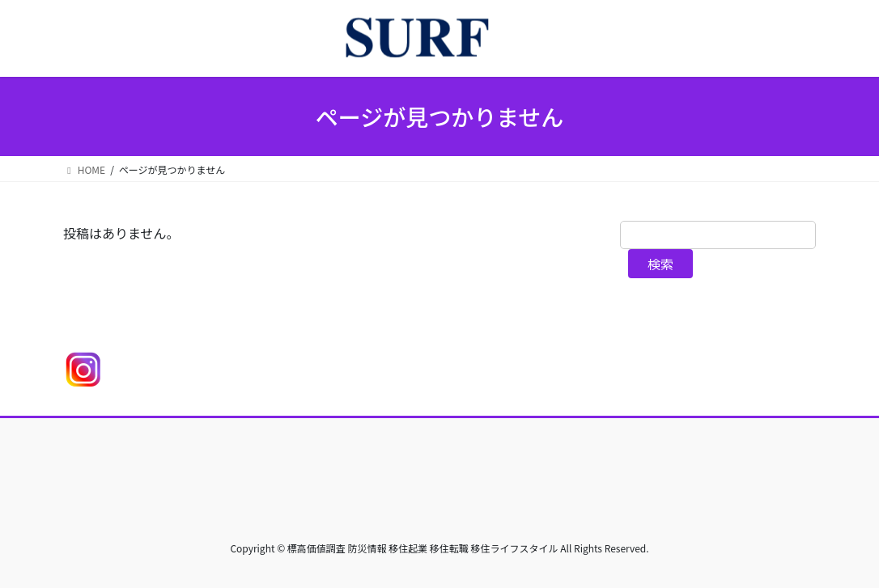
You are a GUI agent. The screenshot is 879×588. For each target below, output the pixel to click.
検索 (660, 264)
